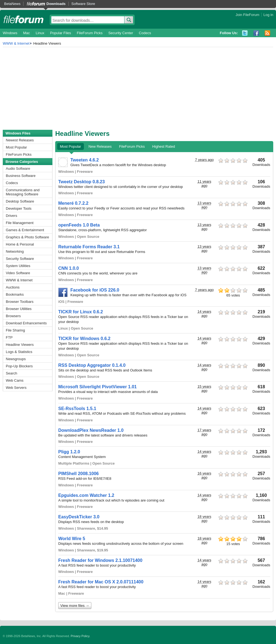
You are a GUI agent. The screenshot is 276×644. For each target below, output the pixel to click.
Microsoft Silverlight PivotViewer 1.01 (97, 387)
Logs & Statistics (19, 352)
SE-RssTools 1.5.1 (77, 409)
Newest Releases (20, 140)
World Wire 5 (72, 539)
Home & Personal (20, 244)
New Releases (100, 146)
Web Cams (15, 380)
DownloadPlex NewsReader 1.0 (91, 430)
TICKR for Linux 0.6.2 (81, 312)
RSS (268, 33)
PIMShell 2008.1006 (79, 474)
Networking (15, 251)
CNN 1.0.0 (69, 268)
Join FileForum (248, 15)
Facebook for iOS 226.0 (95, 290)
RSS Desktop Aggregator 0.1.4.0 (92, 365)
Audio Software (18, 169)
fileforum (24, 19)
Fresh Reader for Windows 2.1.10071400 (100, 560)
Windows (10, 33)
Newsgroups (16, 359)
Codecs (145, 33)
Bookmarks (15, 294)
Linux (40, 33)
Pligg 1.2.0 (69, 452)
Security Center (121, 33)
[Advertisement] (138, 88)
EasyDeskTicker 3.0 (79, 517)
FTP (9, 337)
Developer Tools (19, 208)
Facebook (256, 33)
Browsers (13, 316)
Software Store (83, 4)
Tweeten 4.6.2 (85, 160)
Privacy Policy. (80, 636)
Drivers (11, 216)
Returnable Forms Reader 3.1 (89, 247)
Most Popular (16, 147)
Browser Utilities (19, 309)
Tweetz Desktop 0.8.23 (82, 182)
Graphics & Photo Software (27, 237)
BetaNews (12, 4)
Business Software (21, 176)
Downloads (56, 4)
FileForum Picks (90, 33)
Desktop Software (20, 201)
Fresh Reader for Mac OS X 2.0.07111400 (101, 582)
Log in (268, 15)
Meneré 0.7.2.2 (73, 203)
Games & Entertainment (25, 230)
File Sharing (15, 330)
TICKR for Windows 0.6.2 (84, 339)
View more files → (75, 606)
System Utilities (18, 266)
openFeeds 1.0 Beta (79, 225)
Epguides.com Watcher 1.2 (86, 495)
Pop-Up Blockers (19, 366)
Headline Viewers (20, 345)
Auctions (13, 287)
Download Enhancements (26, 323)
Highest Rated (164, 146)
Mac (27, 33)
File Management (20, 223)
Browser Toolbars (20, 302)
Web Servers (16, 388)
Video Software (18, 273)
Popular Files (60, 33)
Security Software (20, 259)
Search (11, 373)
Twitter (245, 33)
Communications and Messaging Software (23, 192)
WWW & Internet (16, 43)
